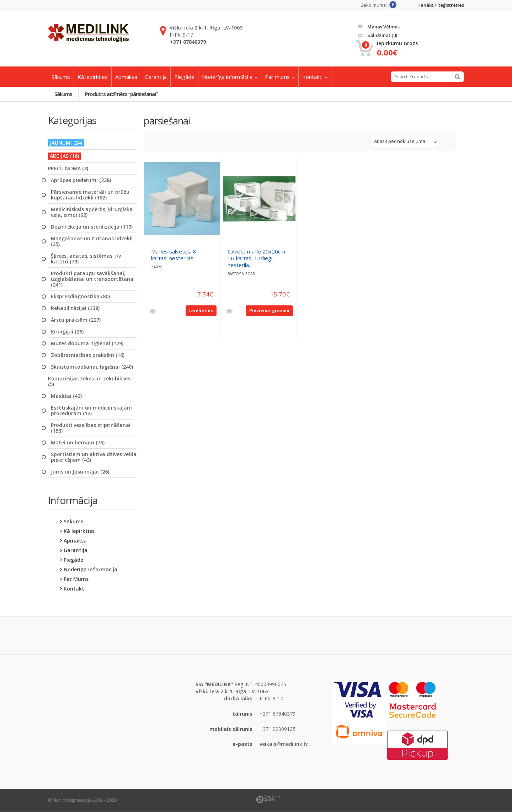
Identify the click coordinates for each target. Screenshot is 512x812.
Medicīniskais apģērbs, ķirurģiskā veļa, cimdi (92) (92, 212)
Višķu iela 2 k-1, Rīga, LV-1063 (206, 28)
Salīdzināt (377, 35)
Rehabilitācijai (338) (75, 308)
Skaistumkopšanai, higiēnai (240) (92, 367)
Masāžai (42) (66, 396)
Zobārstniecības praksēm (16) (88, 355)
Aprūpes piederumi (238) (81, 180)
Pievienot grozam (269, 311)
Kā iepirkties (93, 77)
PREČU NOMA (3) (68, 169)
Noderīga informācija (230, 77)
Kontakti (315, 77)
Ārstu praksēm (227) (76, 320)
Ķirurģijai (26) (67, 332)
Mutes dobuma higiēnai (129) (87, 343)
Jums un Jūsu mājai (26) (80, 472)
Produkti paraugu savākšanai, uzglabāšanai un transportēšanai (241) (93, 279)
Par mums (280, 77)
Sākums (61, 77)
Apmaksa (126, 77)
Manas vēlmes (379, 27)
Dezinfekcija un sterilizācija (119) (92, 227)
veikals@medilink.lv (284, 744)
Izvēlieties (201, 311)
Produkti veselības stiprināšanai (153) (91, 428)
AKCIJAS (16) (64, 156)
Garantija (156, 77)
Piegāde (184, 77)
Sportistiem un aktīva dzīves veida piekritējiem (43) (94, 457)
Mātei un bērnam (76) (78, 443)
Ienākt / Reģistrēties (442, 5)
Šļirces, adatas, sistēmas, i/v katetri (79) (86, 259)
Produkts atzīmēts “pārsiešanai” (122, 94)
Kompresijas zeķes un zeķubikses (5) (89, 381)
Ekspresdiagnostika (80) (80, 297)
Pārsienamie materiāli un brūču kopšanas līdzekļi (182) (90, 195)
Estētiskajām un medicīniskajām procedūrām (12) (91, 411)
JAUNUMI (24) (66, 143)
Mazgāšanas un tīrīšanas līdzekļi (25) (92, 241)
